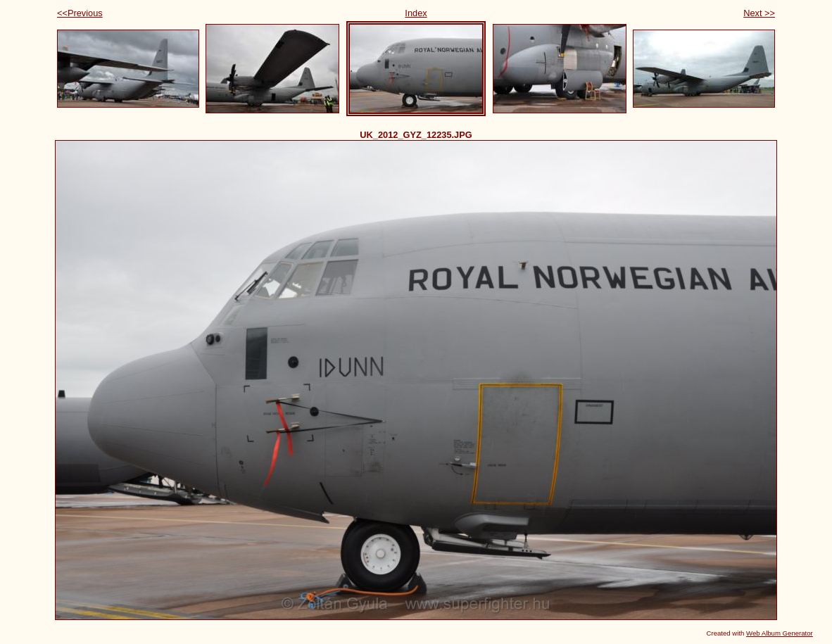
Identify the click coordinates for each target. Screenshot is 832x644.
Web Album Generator (780, 633)
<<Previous (80, 13)
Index (416, 13)
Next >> (759, 13)
